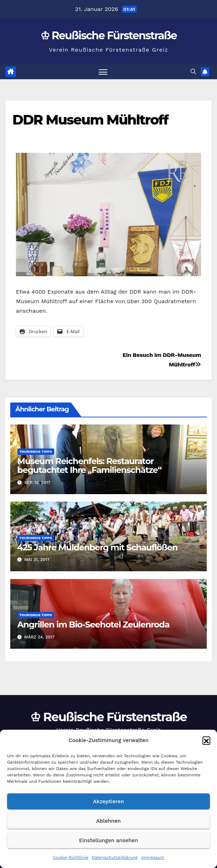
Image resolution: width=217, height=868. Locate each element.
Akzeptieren (109, 802)
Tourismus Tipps (36, 452)
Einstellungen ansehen (108, 840)
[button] (206, 740)
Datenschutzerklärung (115, 857)
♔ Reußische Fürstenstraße (109, 36)
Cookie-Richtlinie (70, 857)
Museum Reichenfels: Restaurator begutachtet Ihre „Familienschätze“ (89, 465)
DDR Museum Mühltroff (90, 120)
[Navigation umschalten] (103, 72)
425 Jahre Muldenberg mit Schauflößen (98, 547)
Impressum (153, 857)
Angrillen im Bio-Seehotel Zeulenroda (93, 624)
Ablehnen (108, 821)
